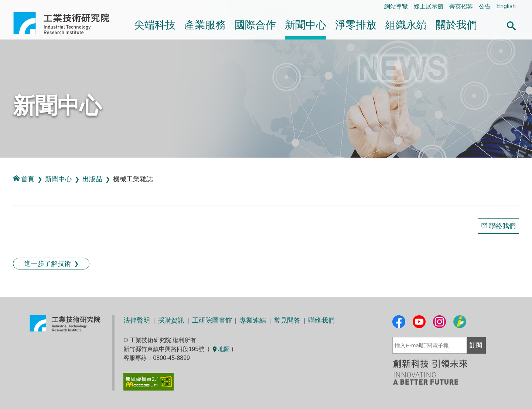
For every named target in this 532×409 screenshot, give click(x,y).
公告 (485, 6)
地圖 (221, 349)
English (506, 6)
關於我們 (456, 25)
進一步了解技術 (48, 264)
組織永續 (406, 25)
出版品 (92, 179)
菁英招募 (461, 6)
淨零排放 (356, 25)
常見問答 (287, 320)
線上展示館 (429, 6)
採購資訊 (171, 320)
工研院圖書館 (212, 320)
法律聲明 (137, 320)
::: (2, 166)
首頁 (24, 179)
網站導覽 (396, 6)
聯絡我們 (502, 226)
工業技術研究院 (66, 23)
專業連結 (253, 320)
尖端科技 (155, 25)
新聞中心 (306, 25)
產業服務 (205, 25)
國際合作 (255, 25)
